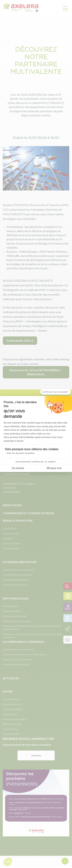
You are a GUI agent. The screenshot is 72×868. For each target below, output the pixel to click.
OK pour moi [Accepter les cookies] (54, 468)
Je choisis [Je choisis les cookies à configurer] (18, 468)
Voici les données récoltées (21, 453)
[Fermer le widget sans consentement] (56, 392)
